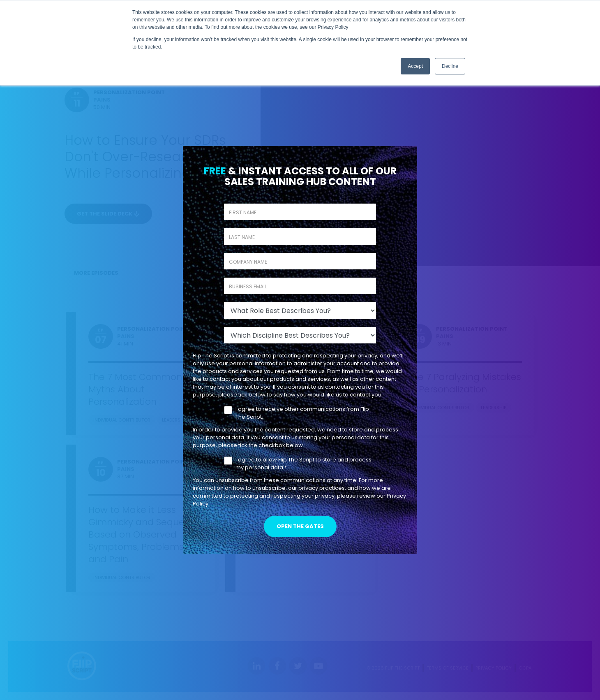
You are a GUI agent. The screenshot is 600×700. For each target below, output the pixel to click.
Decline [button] (450, 66)
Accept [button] (415, 66)
